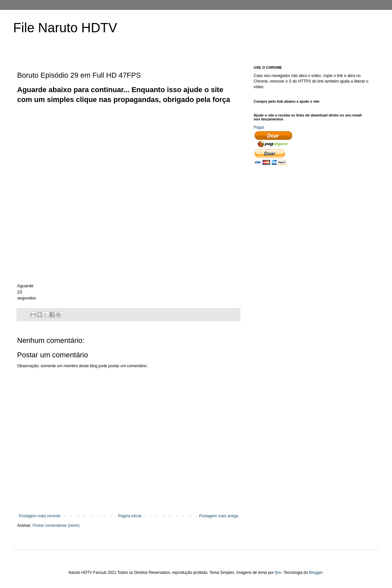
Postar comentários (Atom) (56, 525)
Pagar (259, 127)
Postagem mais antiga (219, 516)
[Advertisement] (113, 151)
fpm (278, 573)
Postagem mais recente (40, 516)
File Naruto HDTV (65, 28)
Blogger (316, 573)
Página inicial (130, 516)
